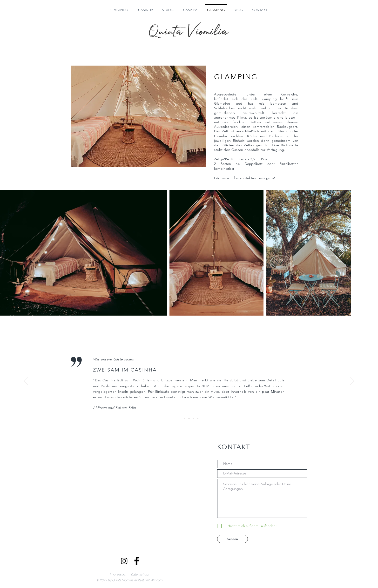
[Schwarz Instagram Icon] (124, 561)
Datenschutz (140, 574)
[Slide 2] (185, 419)
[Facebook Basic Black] (137, 561)
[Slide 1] (180, 419)
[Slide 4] (193, 419)
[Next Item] (341, 253)
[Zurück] (26, 381)
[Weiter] (352, 381)
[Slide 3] (189, 419)
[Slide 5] (198, 419)
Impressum (118, 574)
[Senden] (233, 539)
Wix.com (156, 580)
